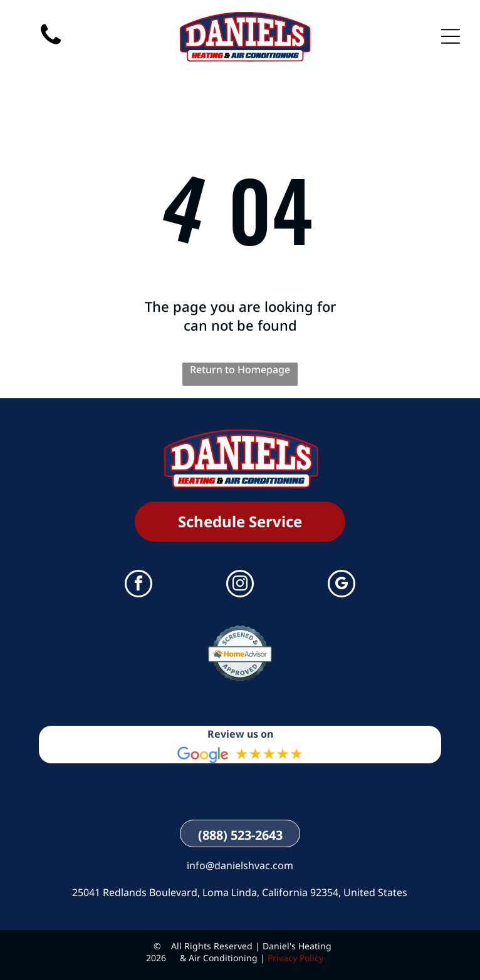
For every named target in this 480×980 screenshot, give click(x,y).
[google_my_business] (342, 585)
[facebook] (138, 585)
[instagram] (240, 585)
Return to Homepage (240, 369)
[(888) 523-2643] (51, 56)
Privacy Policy (295, 958)
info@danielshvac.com (240, 865)
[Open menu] (451, 36)
